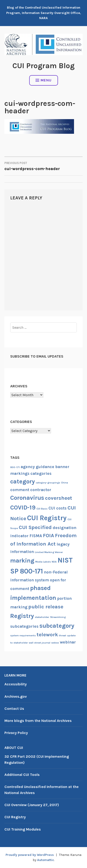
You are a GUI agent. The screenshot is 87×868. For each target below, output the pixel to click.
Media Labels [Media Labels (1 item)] (43, 562)
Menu (43, 80)
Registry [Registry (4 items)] (22, 616)
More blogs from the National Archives (38, 721)
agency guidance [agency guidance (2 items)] (37, 467)
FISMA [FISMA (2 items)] (36, 536)
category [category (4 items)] (23, 481)
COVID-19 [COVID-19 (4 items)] (23, 508)
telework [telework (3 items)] (47, 635)
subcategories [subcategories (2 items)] (24, 626)
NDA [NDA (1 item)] (54, 562)
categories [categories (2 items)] (41, 473)
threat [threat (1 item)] (63, 635)
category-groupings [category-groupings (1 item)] (48, 483)
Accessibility (16, 684)
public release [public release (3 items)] (46, 607)
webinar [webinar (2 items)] (68, 642)
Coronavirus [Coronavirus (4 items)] (27, 498)
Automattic (46, 860)
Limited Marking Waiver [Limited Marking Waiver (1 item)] (49, 552)
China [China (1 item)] (64, 483)
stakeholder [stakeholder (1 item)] (42, 617)
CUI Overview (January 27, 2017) (32, 805)
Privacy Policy (16, 733)
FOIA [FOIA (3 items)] (48, 536)
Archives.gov (16, 696)
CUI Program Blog (43, 66)
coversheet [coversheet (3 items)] (59, 498)
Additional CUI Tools (22, 775)
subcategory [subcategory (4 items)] (57, 626)
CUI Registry (15, 817)
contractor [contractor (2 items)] (41, 490)
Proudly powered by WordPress (30, 855)
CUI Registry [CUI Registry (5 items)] (47, 518)
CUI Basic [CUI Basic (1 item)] (42, 509)
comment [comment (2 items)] (20, 490)
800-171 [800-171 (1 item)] (15, 467)
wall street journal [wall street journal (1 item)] (40, 643)
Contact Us (14, 709)
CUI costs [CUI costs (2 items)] (58, 508)
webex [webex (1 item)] (55, 643)
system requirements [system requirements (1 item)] (23, 635)
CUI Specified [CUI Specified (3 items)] (35, 527)
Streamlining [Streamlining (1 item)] (58, 617)
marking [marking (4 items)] (22, 561)
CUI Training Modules (23, 829)
